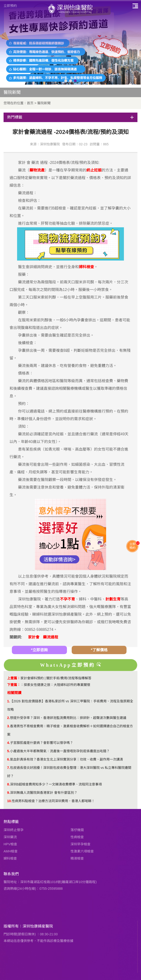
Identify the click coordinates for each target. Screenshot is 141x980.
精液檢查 (77, 858)
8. (9, 784)
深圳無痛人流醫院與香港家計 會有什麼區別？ (44, 793)
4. (9, 743)
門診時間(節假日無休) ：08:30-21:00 (31, 934)
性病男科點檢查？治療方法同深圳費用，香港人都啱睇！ (53, 801)
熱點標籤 (11, 822)
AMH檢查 (11, 851)
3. (9, 726)
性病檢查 (77, 837)
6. (9, 759)
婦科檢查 (10, 858)
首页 (30, 103)
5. (9, 751)
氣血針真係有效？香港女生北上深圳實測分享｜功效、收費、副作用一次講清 (66, 759)
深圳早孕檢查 (80, 844)
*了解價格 (99, 650)
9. (9, 793)
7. (9, 768)
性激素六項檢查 (82, 851)
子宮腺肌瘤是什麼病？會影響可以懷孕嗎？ (42, 743)
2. (9, 718)
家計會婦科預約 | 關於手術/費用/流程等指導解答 (56, 678)
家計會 (34, 637)
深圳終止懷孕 (14, 830)
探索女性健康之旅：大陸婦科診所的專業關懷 (57, 685)
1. (9, 701)
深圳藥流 (10, 837)
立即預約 (10, 6)
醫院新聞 (44, 103)
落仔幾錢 (77, 830)
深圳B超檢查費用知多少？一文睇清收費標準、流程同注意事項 (56, 784)
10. (9, 801)
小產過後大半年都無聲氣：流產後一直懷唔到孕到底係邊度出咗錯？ (60, 751)
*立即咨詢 (39, 650)
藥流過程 (51, 637)
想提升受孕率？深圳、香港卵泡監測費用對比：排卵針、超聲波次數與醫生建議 (68, 718)
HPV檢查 (10, 844)
